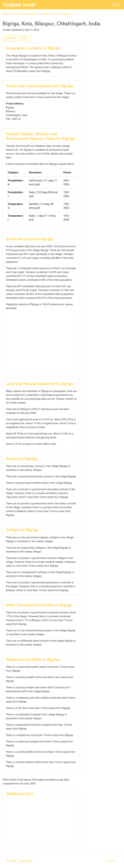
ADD (24, 38)
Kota (57, 14)
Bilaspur (46, 14)
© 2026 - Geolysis (20, 861)
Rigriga (67, 14)
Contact (111, 861)
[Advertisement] (41, 342)
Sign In (116, 5)
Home (6, 14)
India (16, 14)
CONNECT (10, 38)
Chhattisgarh (30, 14)
